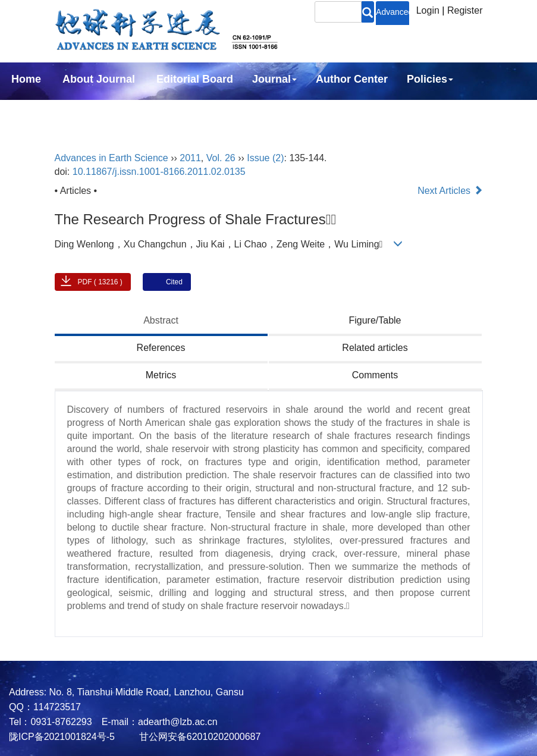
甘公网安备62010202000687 (198, 737)
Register (465, 10)
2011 (190, 158)
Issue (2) (265, 158)
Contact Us (126, 111)
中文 (187, 111)
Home (26, 79)
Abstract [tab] (161, 320)
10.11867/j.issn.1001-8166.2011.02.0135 (159, 172)
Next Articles (450, 191)
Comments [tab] (375, 375)
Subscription (44, 111)
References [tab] (161, 348)
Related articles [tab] (375, 348)
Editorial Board (195, 79)
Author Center (352, 79)
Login (428, 10)
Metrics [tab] (161, 375)
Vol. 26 (221, 158)
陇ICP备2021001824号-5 (62, 737)
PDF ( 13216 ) (100, 282)
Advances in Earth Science (112, 158)
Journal (274, 79)
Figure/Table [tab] (375, 320)
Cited (174, 282)
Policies (430, 79)
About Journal (99, 79)
